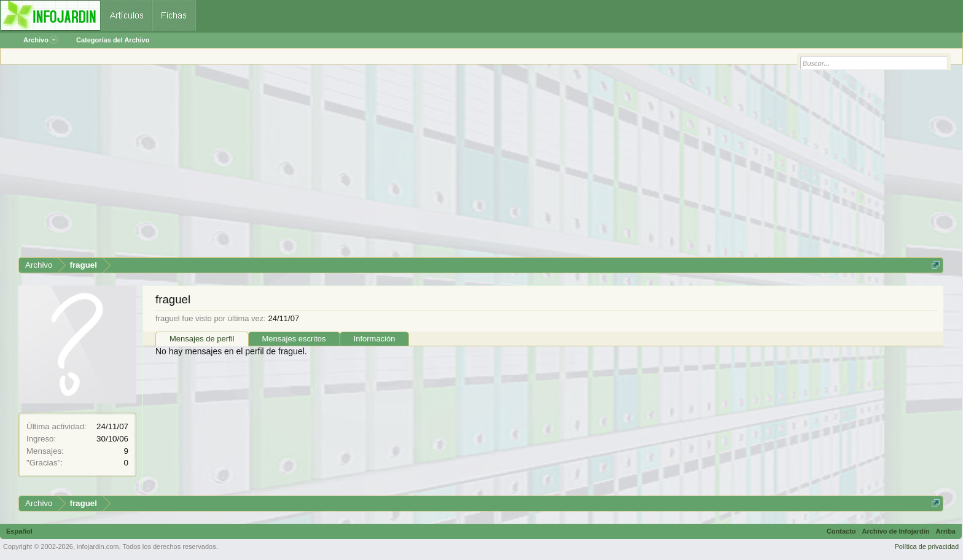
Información (375, 339)
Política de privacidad (926, 546)
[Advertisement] (387, 165)
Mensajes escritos (294, 339)
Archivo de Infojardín (896, 531)
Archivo (41, 40)
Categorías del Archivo (113, 40)
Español (19, 531)
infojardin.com (98, 546)
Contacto (841, 531)
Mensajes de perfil (202, 339)
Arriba (946, 531)
